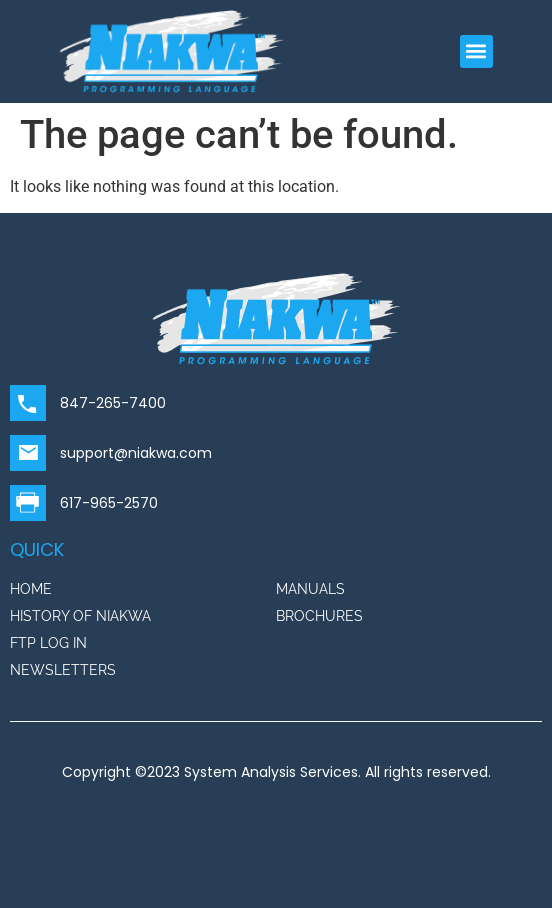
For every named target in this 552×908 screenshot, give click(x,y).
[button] (476, 51)
